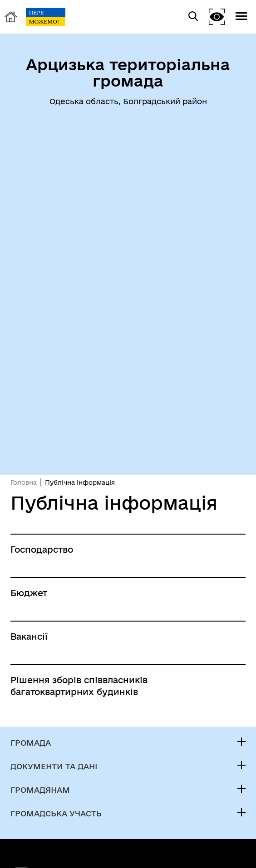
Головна (24, 482)
